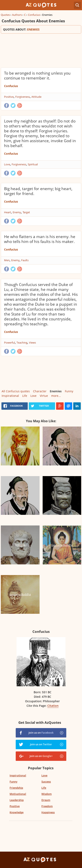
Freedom (47, 806)
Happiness (48, 812)
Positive (9, 97)
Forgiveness (23, 97)
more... (56, 396)
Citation (53, 706)
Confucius (34, 15)
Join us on (41, 733)
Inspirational (10, 396)
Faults (25, 260)
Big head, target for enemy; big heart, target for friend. (38, 191)
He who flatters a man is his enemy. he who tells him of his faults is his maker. (40, 239)
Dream (46, 800)
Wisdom (47, 794)
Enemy (17, 212)
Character (40, 391)
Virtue (44, 396)
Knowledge (17, 812)
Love (7, 164)
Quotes (5, 15)
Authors (17, 15)
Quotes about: (41, 29)
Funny (69, 391)
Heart (8, 212)
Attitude (36, 97)
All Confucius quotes (16, 391)
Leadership (17, 800)
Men (7, 260)
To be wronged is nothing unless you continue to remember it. (37, 76)
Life (25, 396)
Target (26, 212)
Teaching (22, 343)
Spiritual (33, 164)
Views (32, 343)
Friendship (16, 788)
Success (46, 782)
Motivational (18, 794)
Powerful (9, 343)
